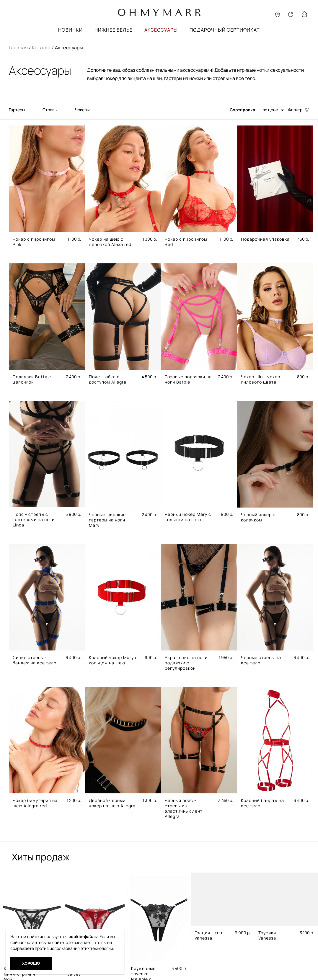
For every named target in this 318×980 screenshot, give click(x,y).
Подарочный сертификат (225, 30)
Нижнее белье (114, 30)
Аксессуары (161, 30)
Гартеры (17, 110)
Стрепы (50, 110)
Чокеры (82, 110)
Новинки (70, 30)
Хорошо (31, 963)
